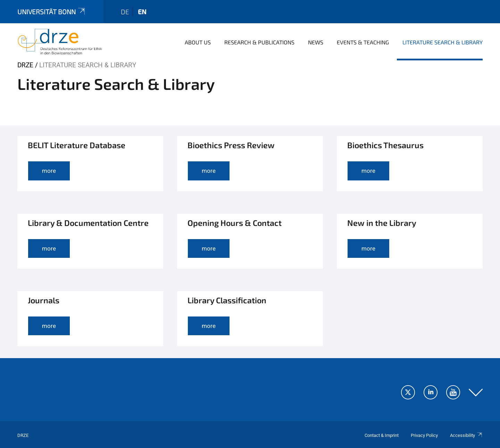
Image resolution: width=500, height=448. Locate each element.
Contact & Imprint (382, 435)
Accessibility (466, 435)
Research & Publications (259, 42)
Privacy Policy (424, 435)
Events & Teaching (363, 42)
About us (198, 42)
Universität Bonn (52, 12)
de (125, 12)
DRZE (25, 65)
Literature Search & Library (443, 42)
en (142, 12)
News (316, 42)
